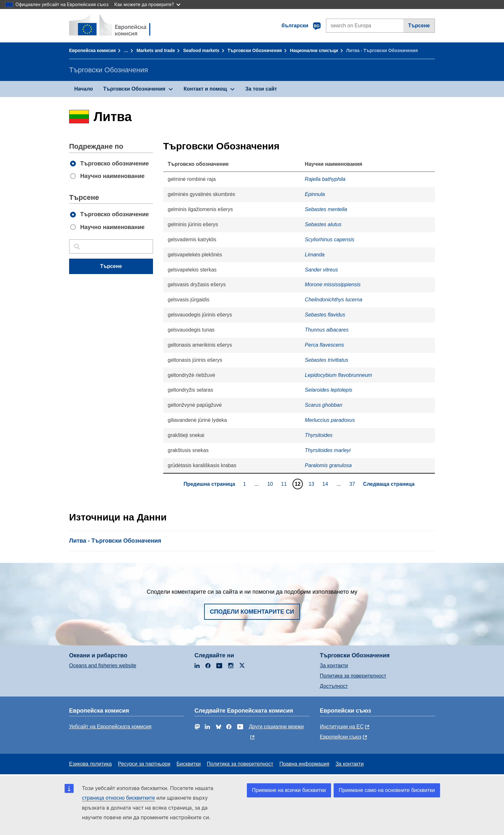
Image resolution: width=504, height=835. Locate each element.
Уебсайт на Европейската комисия (110, 727)
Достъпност (334, 686)
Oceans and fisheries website (103, 666)
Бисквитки (189, 764)
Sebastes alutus (323, 224)
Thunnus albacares (327, 330)
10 (271, 484)
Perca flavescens (324, 345)
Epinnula (315, 194)
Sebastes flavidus (325, 315)
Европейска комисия (92, 50)
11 (285, 484)
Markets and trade (156, 50)
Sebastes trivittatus (326, 360)
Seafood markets (201, 50)
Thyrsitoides (319, 435)
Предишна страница (209, 484)
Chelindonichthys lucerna (333, 300)
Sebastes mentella (326, 209)
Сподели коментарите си (252, 612)
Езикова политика (90, 764)
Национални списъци (314, 50)
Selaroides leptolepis (328, 390)
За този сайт (261, 89)
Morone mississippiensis (333, 284)
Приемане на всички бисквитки (289, 790)
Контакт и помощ (205, 89)
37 (353, 484)
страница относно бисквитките (118, 798)
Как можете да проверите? (147, 4)
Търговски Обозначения (255, 50)
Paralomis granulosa (328, 465)
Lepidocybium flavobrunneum (338, 375)
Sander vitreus (321, 270)
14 (326, 484)
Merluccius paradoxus (330, 420)
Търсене (419, 26)
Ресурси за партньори (144, 764)
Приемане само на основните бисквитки (387, 790)
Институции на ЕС (342, 727)
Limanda (315, 255)
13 (312, 484)
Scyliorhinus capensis (329, 240)
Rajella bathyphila (325, 179)
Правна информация (304, 764)
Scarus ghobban (324, 405)
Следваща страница (389, 484)
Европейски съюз (341, 737)
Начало (84, 89)
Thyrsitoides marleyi (328, 450)
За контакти (334, 666)
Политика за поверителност (353, 676)
